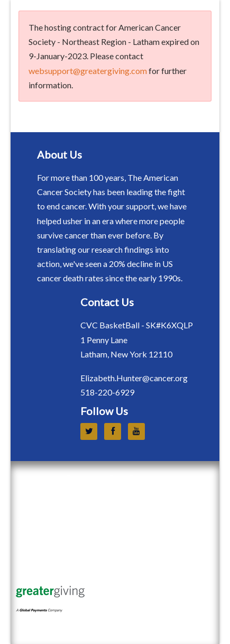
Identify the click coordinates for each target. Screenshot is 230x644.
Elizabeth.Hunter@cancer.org (134, 378)
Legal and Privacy (62, 477)
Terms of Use (43, 617)
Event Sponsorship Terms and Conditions (119, 494)
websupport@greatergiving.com (88, 71)
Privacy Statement (52, 628)
